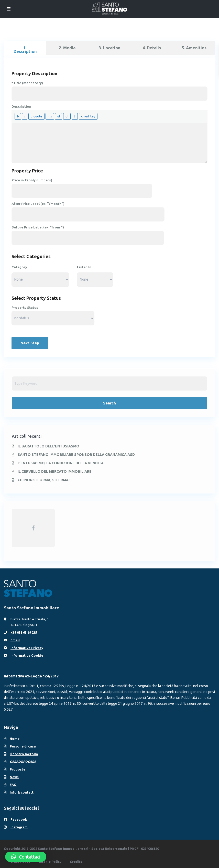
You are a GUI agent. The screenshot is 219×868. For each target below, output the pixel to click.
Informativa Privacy (27, 648)
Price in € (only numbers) (32, 180)
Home (15, 739)
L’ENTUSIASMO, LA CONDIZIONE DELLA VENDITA (61, 463)
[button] (26, 857)
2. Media (67, 48)
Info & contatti (22, 792)
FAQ (13, 785)
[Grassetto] (18, 116)
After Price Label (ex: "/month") (38, 204)
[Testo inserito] (50, 116)
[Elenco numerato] (67, 116)
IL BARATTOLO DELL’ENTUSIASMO (48, 446)
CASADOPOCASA (23, 762)
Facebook (19, 819)
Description (21, 106)
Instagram (19, 827)
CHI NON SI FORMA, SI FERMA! (44, 480)
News (14, 777)
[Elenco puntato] (59, 116)
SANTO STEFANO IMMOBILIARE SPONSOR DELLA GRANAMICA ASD (76, 455)
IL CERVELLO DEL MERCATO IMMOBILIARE (55, 471)
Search (109, 403)
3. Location (109, 48)
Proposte (18, 769)
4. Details (152, 48)
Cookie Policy (50, 862)
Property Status (25, 307)
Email (15, 640)
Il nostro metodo (24, 754)
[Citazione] (36, 116)
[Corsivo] (25, 116)
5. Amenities (194, 48)
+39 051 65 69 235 (24, 632)
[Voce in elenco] (75, 116)
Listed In (84, 267)
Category (19, 267)
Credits (76, 862)
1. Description (25, 50)
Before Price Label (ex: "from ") (38, 227)
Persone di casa (23, 746)
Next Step (30, 343)
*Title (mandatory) (27, 83)
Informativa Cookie (27, 655)
